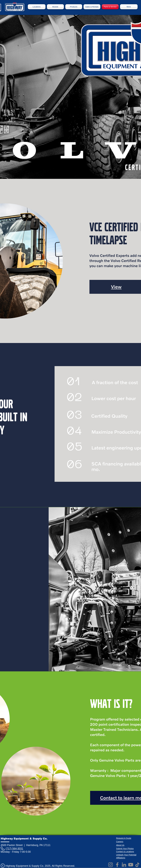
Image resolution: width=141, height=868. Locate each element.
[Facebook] (117, 865)
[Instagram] (111, 865)
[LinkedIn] (124, 865)
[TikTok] (137, 865)
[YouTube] (131, 865)
